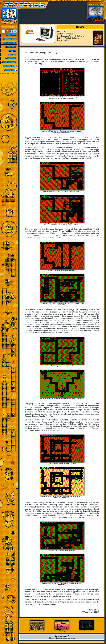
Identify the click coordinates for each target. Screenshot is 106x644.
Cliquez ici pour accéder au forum (62, 638)
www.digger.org (71, 600)
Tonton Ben (33, 53)
